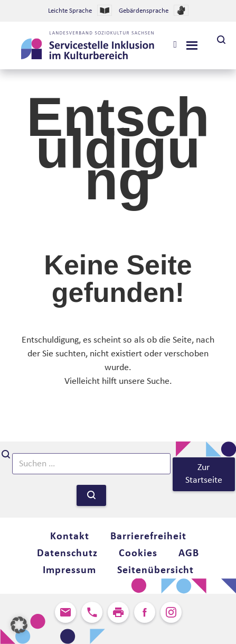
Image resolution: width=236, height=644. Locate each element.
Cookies (138, 554)
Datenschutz (67, 554)
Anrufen (92, 612)
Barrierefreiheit (148, 537)
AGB (189, 554)
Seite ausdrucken (118, 612)
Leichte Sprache (80, 10)
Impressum (69, 571)
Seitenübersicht (155, 571)
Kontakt (70, 537)
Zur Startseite (204, 474)
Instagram (171, 612)
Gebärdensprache (154, 10)
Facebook (145, 612)
